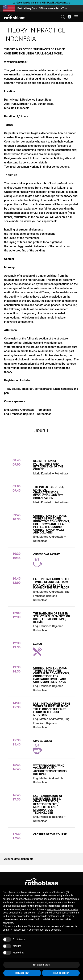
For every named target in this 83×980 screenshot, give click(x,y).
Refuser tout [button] (22, 973)
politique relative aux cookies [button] (63, 909)
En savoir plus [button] (41, 965)
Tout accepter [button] (61, 973)
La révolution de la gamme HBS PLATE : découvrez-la (41, 3)
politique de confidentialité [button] (17, 899)
